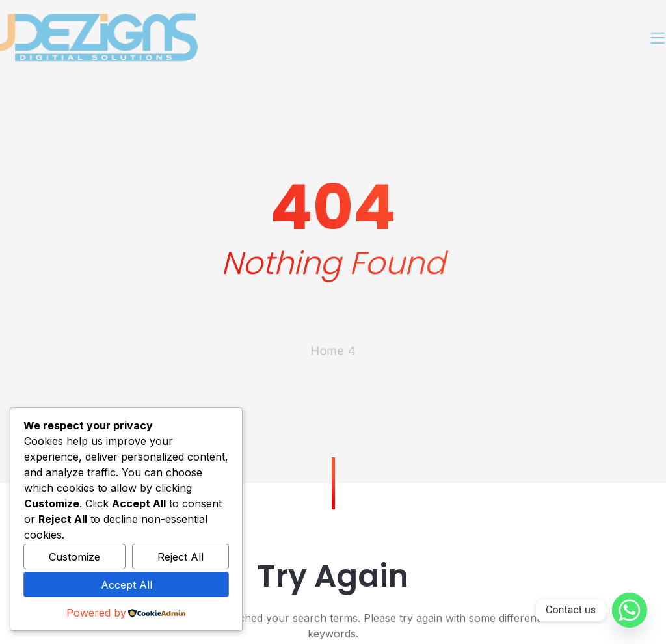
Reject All (180, 557)
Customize (74, 557)
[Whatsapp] (630, 610)
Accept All (127, 585)
